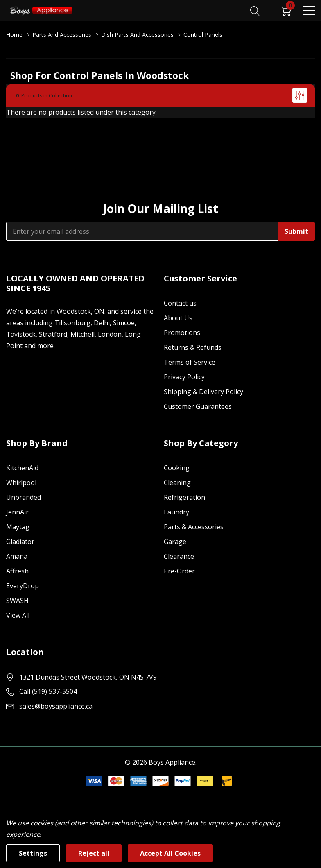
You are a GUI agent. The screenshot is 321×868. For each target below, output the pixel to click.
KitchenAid (22, 468)
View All (18, 615)
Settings (33, 853)
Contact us (180, 303)
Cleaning (177, 483)
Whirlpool (21, 483)
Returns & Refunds (193, 347)
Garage (175, 542)
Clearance (179, 556)
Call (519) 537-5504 (48, 691)
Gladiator (20, 542)
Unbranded (24, 497)
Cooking (177, 468)
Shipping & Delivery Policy (203, 392)
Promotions (182, 333)
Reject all (94, 853)
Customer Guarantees (198, 406)
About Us (178, 318)
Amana (17, 556)
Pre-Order (179, 571)
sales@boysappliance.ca (56, 706)
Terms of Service (190, 362)
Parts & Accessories (194, 527)
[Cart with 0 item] (286, 10)
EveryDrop (23, 586)
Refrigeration (184, 497)
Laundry (176, 512)
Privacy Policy (184, 377)
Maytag (18, 527)
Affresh (17, 571)
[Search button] (255, 10)
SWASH (17, 601)
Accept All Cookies (170, 853)
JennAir (17, 512)
